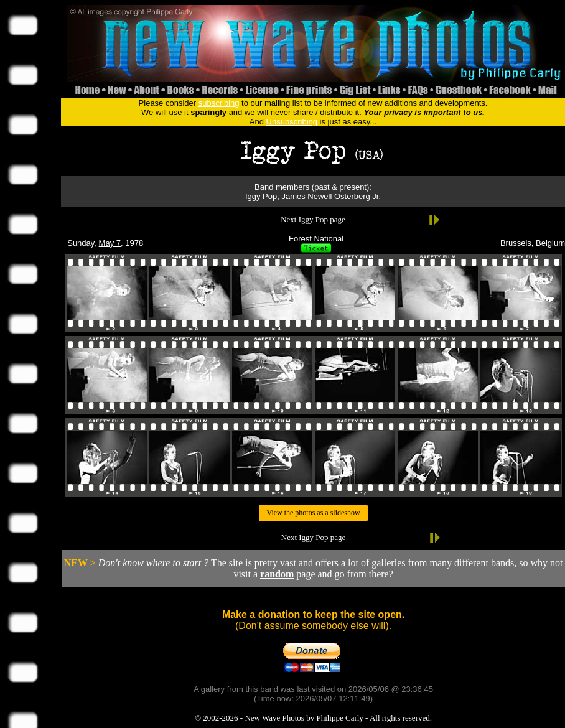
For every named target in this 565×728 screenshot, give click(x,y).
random (277, 574)
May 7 (110, 243)
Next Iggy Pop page (313, 219)
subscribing (219, 103)
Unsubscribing (292, 122)
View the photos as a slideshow (313, 513)
